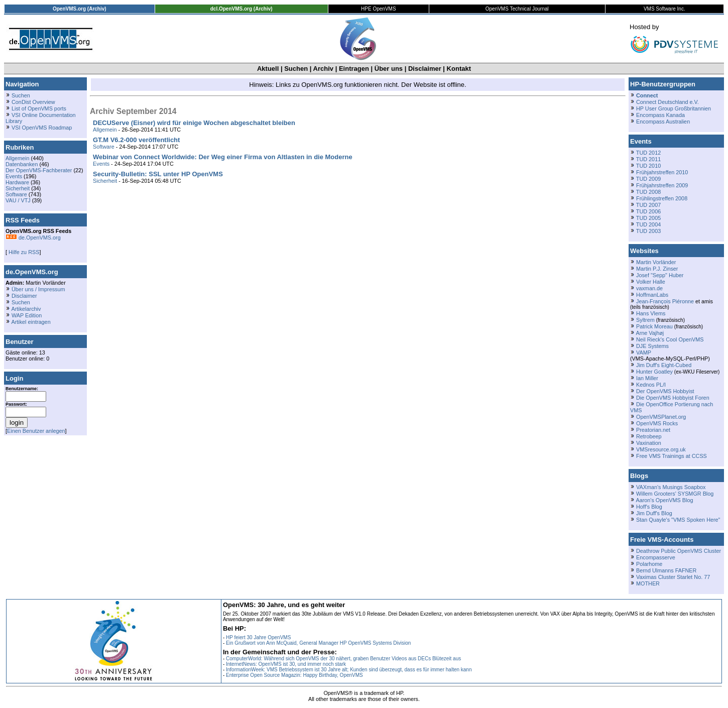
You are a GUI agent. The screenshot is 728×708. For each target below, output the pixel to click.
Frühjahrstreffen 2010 (662, 172)
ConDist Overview (33, 102)
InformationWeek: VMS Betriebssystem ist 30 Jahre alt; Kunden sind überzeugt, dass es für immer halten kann (349, 670)
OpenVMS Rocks (657, 423)
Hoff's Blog (649, 507)
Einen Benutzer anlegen (36, 431)
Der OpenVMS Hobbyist (665, 391)
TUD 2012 (648, 153)
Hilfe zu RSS (23, 252)
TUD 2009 (648, 179)
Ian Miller (647, 378)
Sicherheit (18, 188)
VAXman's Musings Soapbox (671, 487)
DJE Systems (652, 346)
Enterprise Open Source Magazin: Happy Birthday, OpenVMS (294, 675)
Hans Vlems (651, 313)
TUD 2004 (648, 224)
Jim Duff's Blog (654, 513)
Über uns (389, 69)
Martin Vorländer (656, 262)
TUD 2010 (648, 166)
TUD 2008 (648, 192)
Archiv (323, 69)
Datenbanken (22, 164)
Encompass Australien (663, 122)
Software (16, 194)
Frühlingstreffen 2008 (662, 198)
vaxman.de (649, 288)
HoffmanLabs (652, 295)
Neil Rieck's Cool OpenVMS (670, 339)
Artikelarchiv (26, 309)
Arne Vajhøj (650, 333)
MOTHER (648, 583)
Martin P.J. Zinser (657, 269)
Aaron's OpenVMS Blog (664, 500)
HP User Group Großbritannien (674, 108)
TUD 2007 (648, 205)
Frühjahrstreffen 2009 (662, 185)
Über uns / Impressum (38, 289)
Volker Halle (651, 282)
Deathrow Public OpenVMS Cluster (679, 551)
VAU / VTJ (18, 200)
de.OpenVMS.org (33, 238)
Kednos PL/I (651, 385)
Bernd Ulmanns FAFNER (666, 570)
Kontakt (459, 69)
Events (14, 176)
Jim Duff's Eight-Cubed (664, 365)
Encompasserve (656, 557)
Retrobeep (649, 436)
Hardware (17, 182)
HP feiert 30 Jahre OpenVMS (258, 637)
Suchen (296, 69)
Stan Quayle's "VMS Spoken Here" (678, 520)
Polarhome (649, 564)
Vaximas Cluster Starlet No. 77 (673, 577)
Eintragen (354, 69)
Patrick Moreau (654, 326)
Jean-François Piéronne (665, 301)
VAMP (644, 352)
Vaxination (649, 443)
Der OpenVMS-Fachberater (39, 170)
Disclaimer (425, 69)
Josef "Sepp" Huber (660, 275)
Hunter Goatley (654, 372)
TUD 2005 (648, 218)
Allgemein (18, 158)
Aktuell (268, 69)
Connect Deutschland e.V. (668, 102)
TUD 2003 (648, 231)
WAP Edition (27, 315)
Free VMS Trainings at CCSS (672, 456)
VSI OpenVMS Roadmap (42, 128)
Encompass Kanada (660, 115)
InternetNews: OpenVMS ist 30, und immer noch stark (286, 664)
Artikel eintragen (31, 322)
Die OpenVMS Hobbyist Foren (673, 398)
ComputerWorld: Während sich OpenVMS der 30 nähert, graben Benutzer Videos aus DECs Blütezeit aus (343, 659)
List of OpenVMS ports (39, 108)
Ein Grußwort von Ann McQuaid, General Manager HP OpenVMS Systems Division (318, 643)
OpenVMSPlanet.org (661, 417)
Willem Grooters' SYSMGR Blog (675, 494)
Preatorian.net (653, 430)
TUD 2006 (648, 211)
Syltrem (645, 320)
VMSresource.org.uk (661, 449)
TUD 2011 (648, 159)
